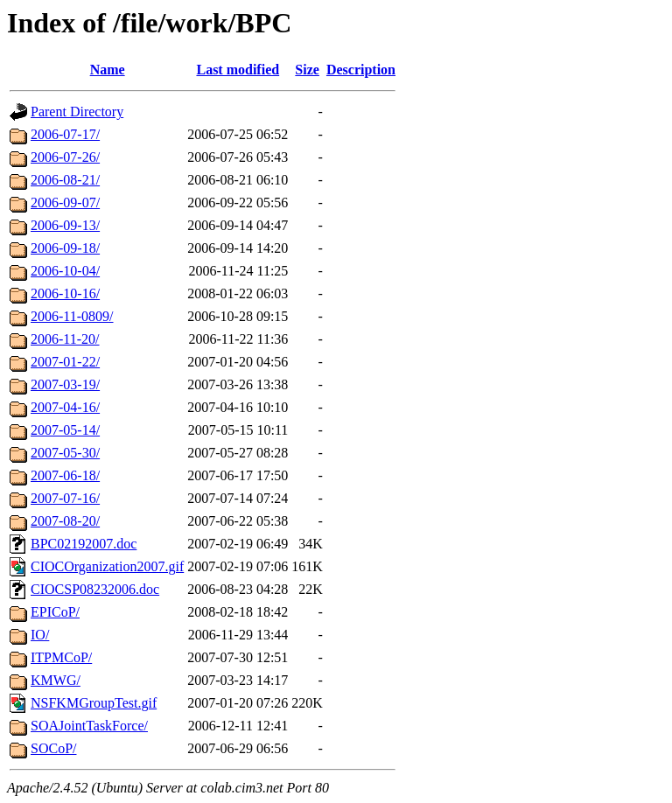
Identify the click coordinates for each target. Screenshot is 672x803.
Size (307, 70)
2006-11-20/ (65, 339)
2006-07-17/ (65, 134)
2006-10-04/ (65, 271)
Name (108, 70)
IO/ (40, 635)
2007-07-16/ (65, 498)
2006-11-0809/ (72, 316)
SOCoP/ (53, 748)
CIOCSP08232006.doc (95, 589)
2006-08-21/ (65, 180)
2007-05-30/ (65, 453)
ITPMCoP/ (61, 657)
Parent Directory (77, 112)
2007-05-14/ (65, 430)
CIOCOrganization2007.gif (107, 566)
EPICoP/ (55, 612)
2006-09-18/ (65, 248)
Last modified (238, 70)
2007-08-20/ (65, 521)
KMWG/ (56, 680)
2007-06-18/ (65, 475)
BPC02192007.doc (84, 544)
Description (361, 70)
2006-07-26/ (65, 157)
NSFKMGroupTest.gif (94, 703)
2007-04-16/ (65, 407)
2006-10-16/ (65, 293)
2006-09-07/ (65, 202)
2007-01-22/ (65, 362)
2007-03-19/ (65, 384)
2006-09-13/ (65, 225)
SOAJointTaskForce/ (89, 726)
